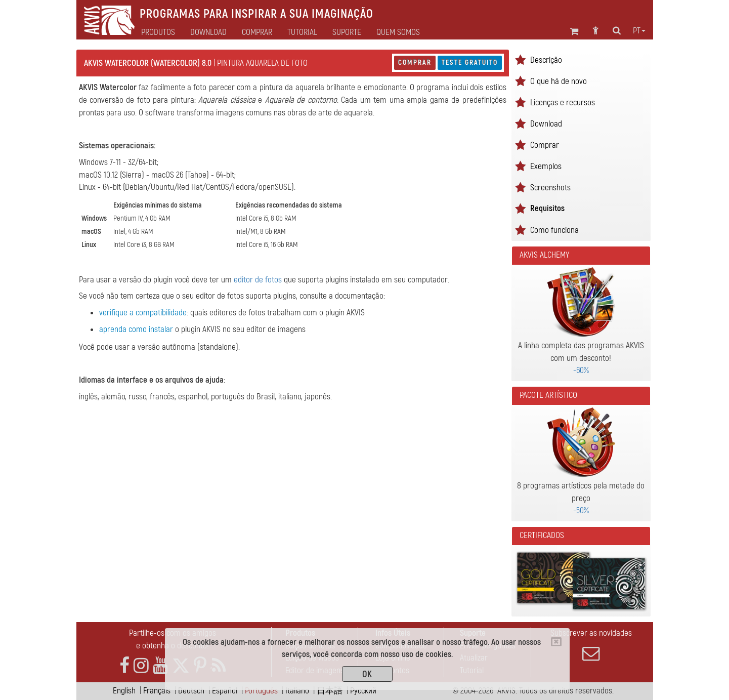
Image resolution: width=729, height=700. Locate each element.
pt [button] (639, 31)
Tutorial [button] (302, 32)
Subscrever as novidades (591, 645)
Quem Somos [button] (398, 32)
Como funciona (554, 230)
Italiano (297, 691)
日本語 (330, 691)
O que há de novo (559, 81)
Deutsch (191, 691)
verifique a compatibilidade (143, 313)
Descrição (546, 60)
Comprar (415, 63)
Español (225, 691)
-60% (581, 370)
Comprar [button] (257, 32)
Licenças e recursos (563, 102)
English (124, 691)
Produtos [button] (158, 32)
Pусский (363, 691)
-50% (581, 510)
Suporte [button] (347, 32)
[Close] (556, 642)
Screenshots (550, 188)
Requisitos (547, 208)
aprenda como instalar (136, 329)
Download (208, 32)
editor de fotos (258, 280)
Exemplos (546, 166)
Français (157, 691)
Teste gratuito (470, 63)
